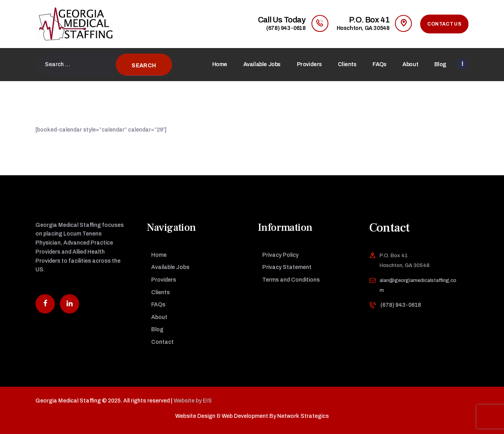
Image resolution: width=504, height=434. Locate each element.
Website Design (195, 416)
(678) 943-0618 (401, 305)
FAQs (158, 305)
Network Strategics (303, 416)
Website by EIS (193, 401)
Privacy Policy (280, 255)
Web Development (245, 416)
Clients (160, 292)
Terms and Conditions (291, 280)
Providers (164, 280)
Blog (157, 329)
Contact (162, 342)
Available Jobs (170, 267)
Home (159, 255)
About (159, 317)
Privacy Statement (287, 267)
